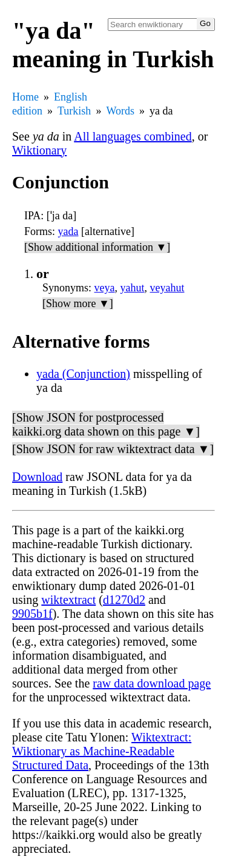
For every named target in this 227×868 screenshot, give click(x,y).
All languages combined (133, 136)
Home (25, 97)
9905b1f (32, 614)
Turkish (74, 111)
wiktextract (68, 600)
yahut (133, 288)
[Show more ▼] (78, 303)
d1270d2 (124, 600)
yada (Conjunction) (83, 374)
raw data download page (152, 683)
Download (37, 477)
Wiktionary (39, 150)
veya (105, 288)
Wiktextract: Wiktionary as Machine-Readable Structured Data (102, 751)
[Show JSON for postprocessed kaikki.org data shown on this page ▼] (106, 424)
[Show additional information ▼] (97, 247)
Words (120, 111)
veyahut (167, 288)
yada (68, 231)
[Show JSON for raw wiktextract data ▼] (113, 449)
